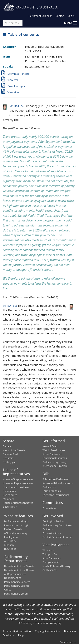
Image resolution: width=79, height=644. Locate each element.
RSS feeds (10, 549)
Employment (11, 537)
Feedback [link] (8, 635)
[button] (70, 23)
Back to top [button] (68, 642)
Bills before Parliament (56, 479)
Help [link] (21, 635)
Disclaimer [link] (70, 631)
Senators (8, 458)
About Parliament (52, 454)
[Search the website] (13, 23)
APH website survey (16, 533)
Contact (60, 16)
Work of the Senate (14, 450)
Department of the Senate (19, 566)
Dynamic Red (10, 454)
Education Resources (55, 458)
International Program (55, 466)
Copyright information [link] (47, 631)
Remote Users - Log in (17, 525)
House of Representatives (18, 479)
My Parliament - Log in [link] (17, 521)
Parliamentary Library (54, 462)
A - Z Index (10, 541)
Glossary (9, 545)
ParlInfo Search (13, 529)
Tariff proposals (52, 491)
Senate (7, 446)
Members (8, 499)
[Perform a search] (6, 23)
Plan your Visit (51, 562)
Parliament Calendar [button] (40, 16)
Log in (71, 16)
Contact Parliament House (57, 537)
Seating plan (10, 462)
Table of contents (21, 34)
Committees (49, 508)
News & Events (51, 446)
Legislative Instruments (56, 495)
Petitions (48, 529)
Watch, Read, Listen (54, 450)
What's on (48, 550)
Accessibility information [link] (17, 631)
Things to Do (50, 554)
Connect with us (52, 533)
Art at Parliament (52, 558)
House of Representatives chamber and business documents (18, 487)
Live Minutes (10, 495)
